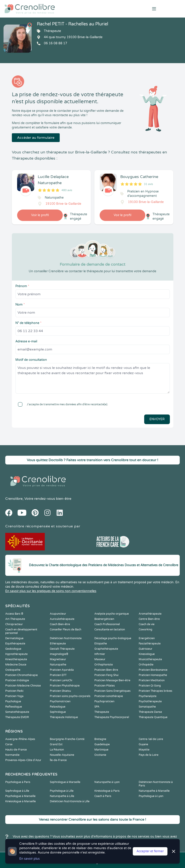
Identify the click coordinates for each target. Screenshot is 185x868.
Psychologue (13, 701)
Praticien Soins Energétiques (112, 691)
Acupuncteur (58, 614)
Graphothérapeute (106, 649)
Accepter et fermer (150, 851)
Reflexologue (14, 707)
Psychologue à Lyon (151, 796)
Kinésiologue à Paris (107, 791)
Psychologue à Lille (62, 791)
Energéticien (147, 638)
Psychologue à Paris (18, 782)
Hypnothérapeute (16, 654)
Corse (9, 744)
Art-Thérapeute (15, 619)
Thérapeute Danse (150, 712)
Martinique (101, 750)
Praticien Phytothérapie (65, 686)
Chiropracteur (14, 624)
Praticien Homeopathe (153, 675)
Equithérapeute (15, 644)
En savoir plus (30, 859)
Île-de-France (58, 760)
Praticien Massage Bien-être (112, 680)
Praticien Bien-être (106, 670)
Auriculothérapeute (62, 619)
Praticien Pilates (105, 686)
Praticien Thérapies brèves (155, 691)
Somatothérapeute (17, 712)
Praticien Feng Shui (106, 675)
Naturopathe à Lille (62, 796)
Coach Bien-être (60, 624)
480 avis (67, 190)
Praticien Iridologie (17, 680)
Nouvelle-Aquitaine (62, 755)
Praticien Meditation (152, 680)
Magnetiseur (58, 659)
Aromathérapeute (150, 614)
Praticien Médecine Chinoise (23, 686)
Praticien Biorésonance (153, 670)
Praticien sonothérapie (109, 696)
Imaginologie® (59, 654)
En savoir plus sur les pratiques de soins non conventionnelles (51, 591)
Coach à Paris (103, 796)
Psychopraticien (104, 701)
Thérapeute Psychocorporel (112, 717)
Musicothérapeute (150, 659)
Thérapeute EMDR (17, 717)
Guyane (143, 744)
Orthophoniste (104, 665)
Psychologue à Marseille (20, 796)
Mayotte (144, 750)
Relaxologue (58, 707)
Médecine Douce (16, 665)
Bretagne (100, 739)
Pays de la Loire (149, 755)
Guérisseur (145, 649)
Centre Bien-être (149, 619)
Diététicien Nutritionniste (66, 638)
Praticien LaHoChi (61, 680)
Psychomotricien (60, 701)
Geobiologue (13, 649)
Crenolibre (14, 499)
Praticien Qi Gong (150, 686)
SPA (97, 707)
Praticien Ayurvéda (62, 670)
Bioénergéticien (104, 619)
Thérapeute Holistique (64, 717)
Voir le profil (40, 215)
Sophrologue (58, 712)
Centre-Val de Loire (151, 739)
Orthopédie (146, 665)
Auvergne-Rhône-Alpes (20, 739)
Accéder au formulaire (36, 138)
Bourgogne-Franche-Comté (67, 739)
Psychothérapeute (150, 701)
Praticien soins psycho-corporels (70, 696)
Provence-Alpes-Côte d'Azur (23, 760)
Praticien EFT (58, 675)
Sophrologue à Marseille (65, 782)
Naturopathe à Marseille (154, 791)
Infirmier (100, 654)
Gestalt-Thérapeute (62, 649)
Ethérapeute (58, 644)
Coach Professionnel (107, 624)
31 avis (148, 184)
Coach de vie (147, 624)
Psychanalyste (148, 696)
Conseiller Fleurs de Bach (66, 630)
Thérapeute (102, 712)
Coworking (145, 630)
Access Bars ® (14, 614)
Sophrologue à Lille (17, 791)
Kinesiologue (147, 654)
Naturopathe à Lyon (107, 782)
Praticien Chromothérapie (22, 675)
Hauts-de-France (16, 750)
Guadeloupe (102, 744)
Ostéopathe (13, 670)
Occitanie (100, 755)
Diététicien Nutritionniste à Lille (70, 801)
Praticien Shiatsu (60, 691)
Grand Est (56, 744)
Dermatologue (14, 638)
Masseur (100, 659)
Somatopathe (147, 707)
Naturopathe (58, 665)
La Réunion (57, 750)
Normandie (12, 755)
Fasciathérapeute (150, 644)
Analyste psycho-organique (112, 614)
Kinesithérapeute (16, 659)
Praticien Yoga (14, 696)
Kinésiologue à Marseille (21, 801)
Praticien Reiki (14, 691)
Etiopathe (101, 644)
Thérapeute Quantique (153, 717)
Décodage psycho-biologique (113, 638)
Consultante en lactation (110, 630)
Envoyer (157, 419)
